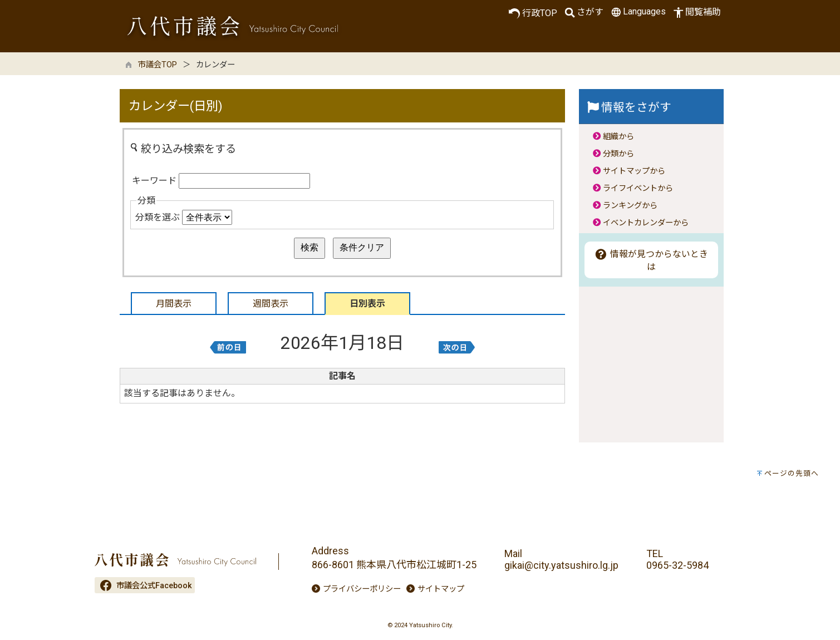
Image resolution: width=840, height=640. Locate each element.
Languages (637, 12)
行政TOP (533, 13)
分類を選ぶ (158, 217)
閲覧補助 (696, 13)
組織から (618, 137)
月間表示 (174, 304)
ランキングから (630, 206)
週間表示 (271, 304)
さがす (583, 13)
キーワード (154, 181)
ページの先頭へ (792, 473)
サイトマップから (634, 171)
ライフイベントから (638, 188)
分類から (618, 154)
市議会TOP (158, 65)
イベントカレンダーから (646, 223)
